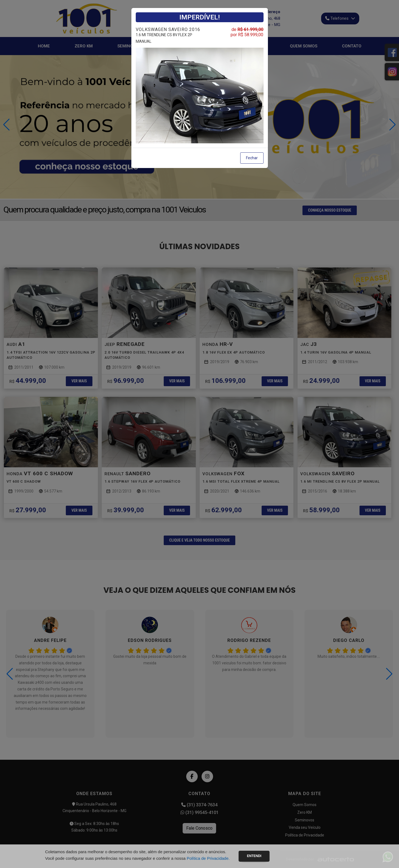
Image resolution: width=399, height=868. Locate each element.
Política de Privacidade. (208, 858)
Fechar (252, 158)
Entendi (254, 856)
